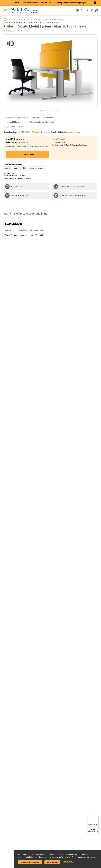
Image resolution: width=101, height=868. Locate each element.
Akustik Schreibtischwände (54, 20)
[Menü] (97, 817)
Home (5, 20)
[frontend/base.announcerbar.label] (95, 3)
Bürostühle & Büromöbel (17, 20)
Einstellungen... (68, 862)
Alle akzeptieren (52, 862)
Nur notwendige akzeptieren (30, 862)
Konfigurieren (27, 154)
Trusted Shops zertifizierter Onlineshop (70, 196)
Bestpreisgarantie (14, 187)
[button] (82, 11)
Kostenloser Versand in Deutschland (69, 187)
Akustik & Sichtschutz (35, 20)
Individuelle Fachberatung (17, 196)
